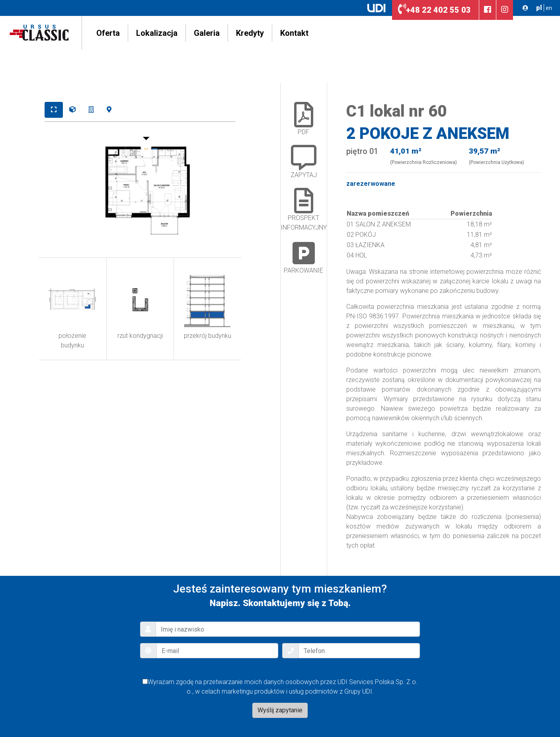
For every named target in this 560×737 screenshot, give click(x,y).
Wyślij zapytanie (280, 710)
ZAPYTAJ (304, 162)
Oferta (108, 33)
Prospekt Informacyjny (304, 210)
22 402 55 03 (434, 10)
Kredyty (250, 33)
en (549, 8)
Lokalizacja (157, 33)
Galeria (207, 33)
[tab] (54, 110)
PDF (304, 119)
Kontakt (294, 33)
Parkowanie (303, 257)
